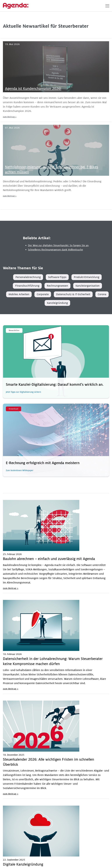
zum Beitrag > (10, 117)
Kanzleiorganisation (88, 286)
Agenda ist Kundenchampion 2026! (33, 89)
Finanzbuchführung (27, 286)
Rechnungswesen (57, 286)
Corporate (43, 294)
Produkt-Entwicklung (87, 277)
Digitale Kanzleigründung (23, 864)
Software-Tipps (57, 277)
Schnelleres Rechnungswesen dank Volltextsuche (55, 250)
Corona (102, 294)
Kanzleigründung (57, 303)
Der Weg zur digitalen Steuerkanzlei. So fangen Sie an (58, 245)
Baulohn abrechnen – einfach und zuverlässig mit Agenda (49, 559)
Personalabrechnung (28, 277)
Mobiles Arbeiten (19, 294)
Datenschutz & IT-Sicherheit (73, 294)
